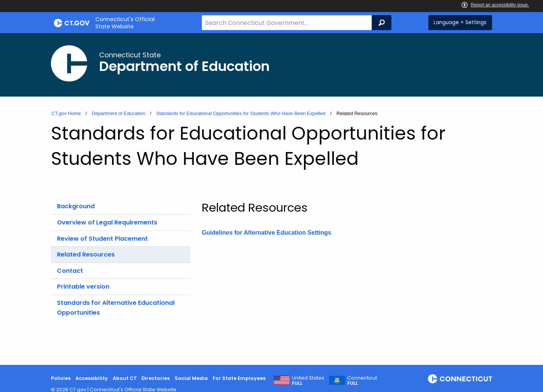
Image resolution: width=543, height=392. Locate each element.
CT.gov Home (66, 113)
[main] (271, 199)
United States (308, 381)
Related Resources (86, 254)
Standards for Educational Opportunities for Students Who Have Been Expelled (241, 113)
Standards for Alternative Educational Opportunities (116, 308)
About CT (125, 378)
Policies (61, 378)
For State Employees (239, 378)
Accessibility (92, 378)
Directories (156, 378)
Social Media (191, 378)
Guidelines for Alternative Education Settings (266, 233)
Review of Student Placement (102, 239)
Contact (70, 271)
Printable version (83, 287)
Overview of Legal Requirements (107, 222)
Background (76, 206)
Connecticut (362, 381)
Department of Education (118, 113)
